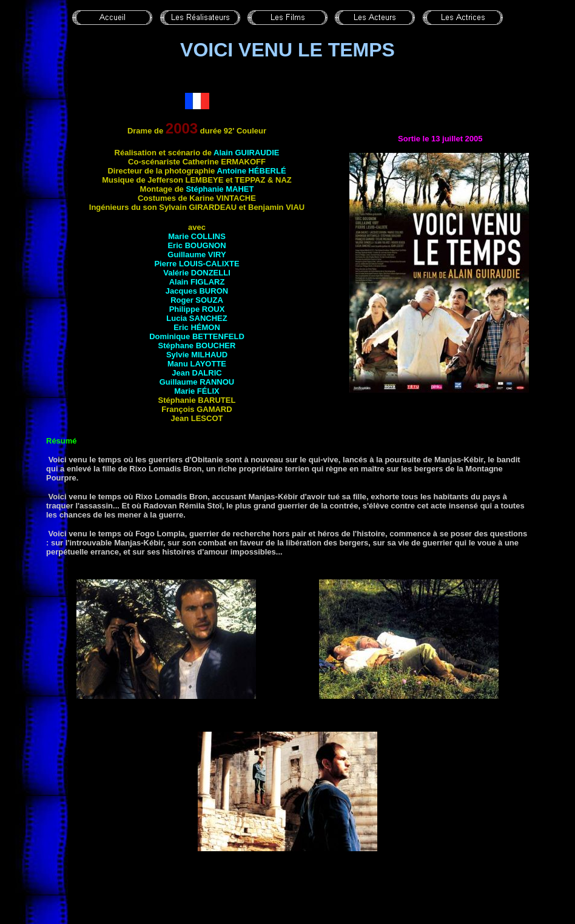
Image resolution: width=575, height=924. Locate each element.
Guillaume (197, 255)
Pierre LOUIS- (197, 264)
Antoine (251, 171)
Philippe (197, 309)
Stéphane (197, 346)
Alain (246, 153)
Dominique (197, 336)
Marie (197, 236)
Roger (197, 300)
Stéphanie (206, 189)
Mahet (240, 189)
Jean (197, 373)
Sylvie (197, 355)
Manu (197, 364)
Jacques (197, 291)
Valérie (197, 273)
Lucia (197, 318)
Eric (197, 245)
